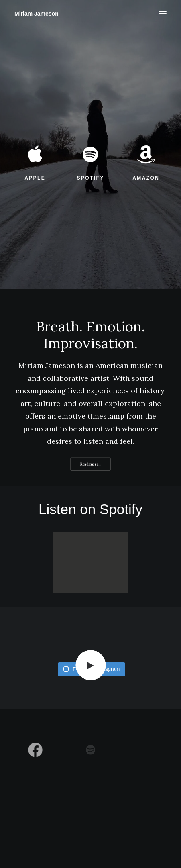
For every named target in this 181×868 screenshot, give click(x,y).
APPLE (35, 178)
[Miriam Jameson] (37, 14)
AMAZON (146, 178)
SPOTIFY (90, 178)
